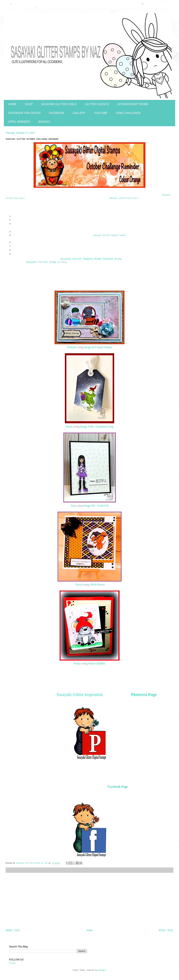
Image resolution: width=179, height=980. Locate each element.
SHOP (29, 104)
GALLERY (79, 113)
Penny (77, 663)
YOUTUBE (101, 113)
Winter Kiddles (97, 663)
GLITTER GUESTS (97, 104)
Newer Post (13, 930)
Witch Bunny (97, 584)
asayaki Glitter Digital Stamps (110, 235)
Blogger (102, 970)
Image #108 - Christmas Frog (96, 426)
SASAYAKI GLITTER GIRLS (59, 104)
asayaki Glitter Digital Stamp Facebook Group (91, 259)
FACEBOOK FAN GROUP (24, 113)
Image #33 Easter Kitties (98, 347)
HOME (12, 104)
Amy (73, 506)
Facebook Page (118, 787)
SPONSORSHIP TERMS (133, 104)
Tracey (79, 584)
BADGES (44, 122)
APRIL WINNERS (19, 122)
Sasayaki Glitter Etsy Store (124, 198)
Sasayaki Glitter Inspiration (80, 694)
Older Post (166, 930)
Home (89, 930)
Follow (12, 963)
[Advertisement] (89, 901)
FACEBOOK (57, 113)
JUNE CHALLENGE (128, 113)
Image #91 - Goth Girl (96, 506)
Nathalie (72, 347)
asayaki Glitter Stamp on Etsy (46, 262)
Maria (69, 426)
